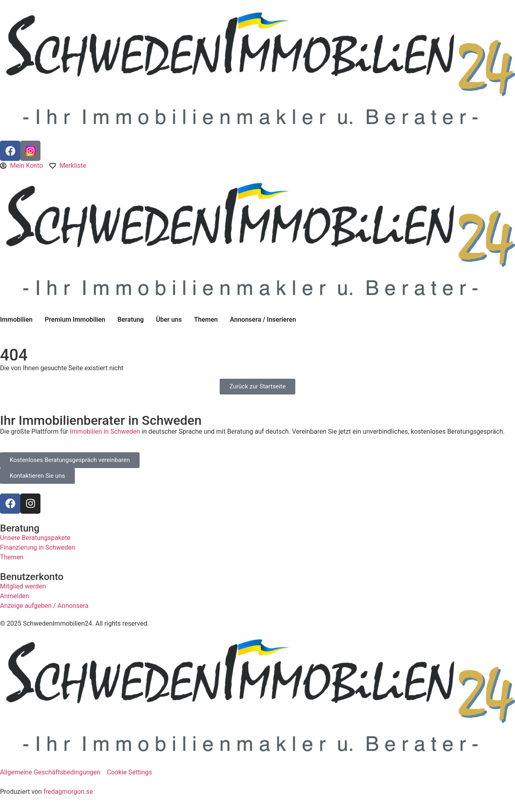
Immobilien (16, 320)
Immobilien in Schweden (105, 431)
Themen (206, 320)
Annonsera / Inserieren (263, 320)
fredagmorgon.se (68, 792)
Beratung (130, 320)
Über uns (169, 320)
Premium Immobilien (75, 320)
